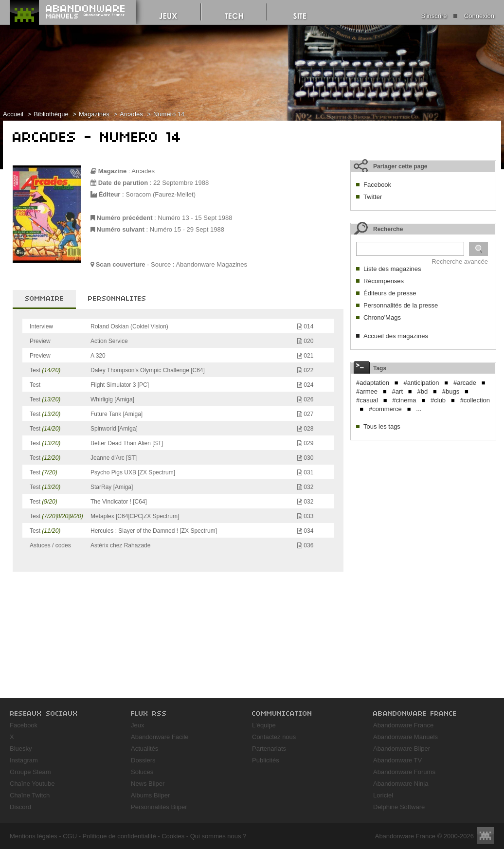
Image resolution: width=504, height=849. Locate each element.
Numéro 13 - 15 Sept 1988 (195, 218)
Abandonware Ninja (401, 784)
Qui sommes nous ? (218, 836)
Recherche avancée (460, 262)
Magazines (94, 114)
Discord (20, 807)
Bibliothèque (51, 114)
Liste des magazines (392, 269)
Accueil (13, 114)
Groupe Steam (30, 772)
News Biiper (148, 784)
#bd (423, 391)
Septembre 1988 (185, 183)
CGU (70, 836)
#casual (367, 400)
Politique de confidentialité (119, 836)
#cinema (404, 400)
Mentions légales (34, 836)
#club (438, 400)
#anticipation (421, 383)
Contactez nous (274, 737)
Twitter (373, 197)
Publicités (266, 760)
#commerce (385, 409)
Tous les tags (382, 426)
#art (397, 391)
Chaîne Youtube (32, 784)
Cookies (173, 836)
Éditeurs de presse (390, 293)
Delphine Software (399, 807)
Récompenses (384, 281)
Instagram (24, 760)
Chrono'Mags (382, 317)
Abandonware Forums (404, 772)
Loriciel (383, 795)
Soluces (142, 772)
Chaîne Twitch (30, 795)
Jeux (137, 725)
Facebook (377, 185)
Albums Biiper (150, 795)
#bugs (451, 391)
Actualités (144, 749)
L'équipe (264, 725)
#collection (475, 400)
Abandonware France (403, 725)
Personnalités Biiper (159, 807)
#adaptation (373, 383)
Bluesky (21, 749)
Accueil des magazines (396, 336)
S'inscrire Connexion (458, 16)
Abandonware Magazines (211, 264)
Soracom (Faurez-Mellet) (161, 194)
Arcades (131, 114)
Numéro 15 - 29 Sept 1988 (187, 229)
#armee (367, 391)
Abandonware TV (397, 760)
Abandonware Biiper (402, 749)
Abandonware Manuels (405, 737)
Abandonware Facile (160, 737)
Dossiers (143, 760)
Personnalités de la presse (401, 305)
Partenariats (269, 749)
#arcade (465, 383)
